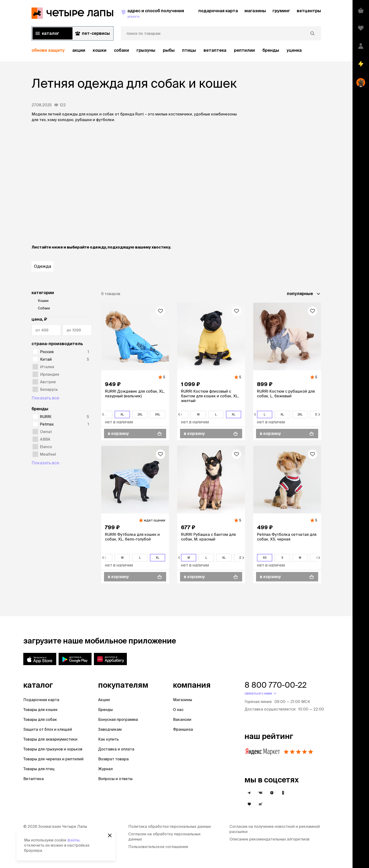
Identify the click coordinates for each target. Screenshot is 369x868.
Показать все (45, 398)
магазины (255, 11)
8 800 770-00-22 (276, 685)
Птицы (189, 50)
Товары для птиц (39, 769)
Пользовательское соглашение (158, 847)
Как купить (108, 739)
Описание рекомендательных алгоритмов (269, 839)
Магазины (182, 700)
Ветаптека (215, 50)
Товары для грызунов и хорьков (53, 749)
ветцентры (309, 11)
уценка (294, 50)
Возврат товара (113, 759)
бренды (271, 50)
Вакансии (182, 719)
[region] (176, 50)
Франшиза (183, 729)
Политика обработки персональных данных (170, 826)
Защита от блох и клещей (48, 729)
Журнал (105, 769)
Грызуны (146, 50)
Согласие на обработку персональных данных (164, 836)
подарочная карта (218, 11)
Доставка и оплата (116, 749)
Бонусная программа (118, 719)
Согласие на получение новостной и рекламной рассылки (275, 829)
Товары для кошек (40, 710)
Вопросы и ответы (115, 779)
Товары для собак (40, 719)
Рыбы (169, 50)
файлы (73, 840)
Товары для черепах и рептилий (53, 759)
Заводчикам (110, 729)
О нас (178, 710)
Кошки (100, 50)
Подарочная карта (41, 700)
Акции (104, 700)
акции (79, 50)
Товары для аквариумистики (50, 739)
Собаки (121, 50)
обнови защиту (48, 50)
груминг (281, 11)
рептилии (244, 50)
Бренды (105, 710)
